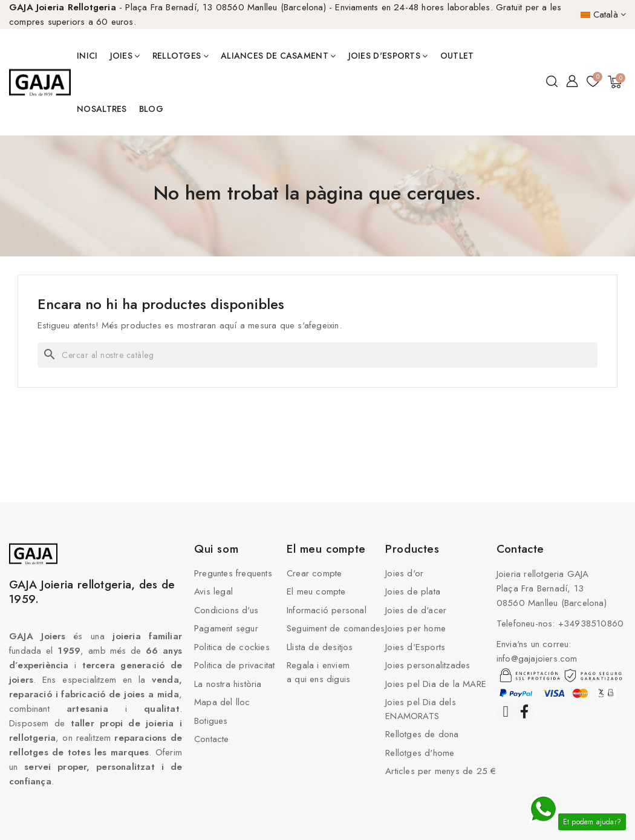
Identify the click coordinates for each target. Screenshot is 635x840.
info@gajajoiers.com (537, 659)
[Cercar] (317, 355)
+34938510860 (591, 623)
